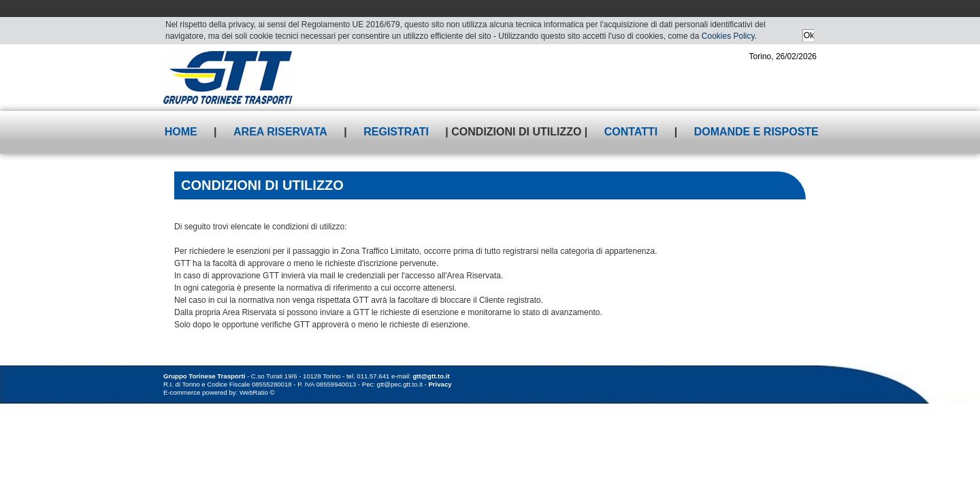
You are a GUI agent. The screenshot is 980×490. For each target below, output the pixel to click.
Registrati (396, 132)
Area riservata (280, 132)
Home (181, 132)
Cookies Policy (728, 36)
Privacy (440, 384)
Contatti (631, 132)
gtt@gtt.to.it (431, 376)
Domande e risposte (756, 132)
